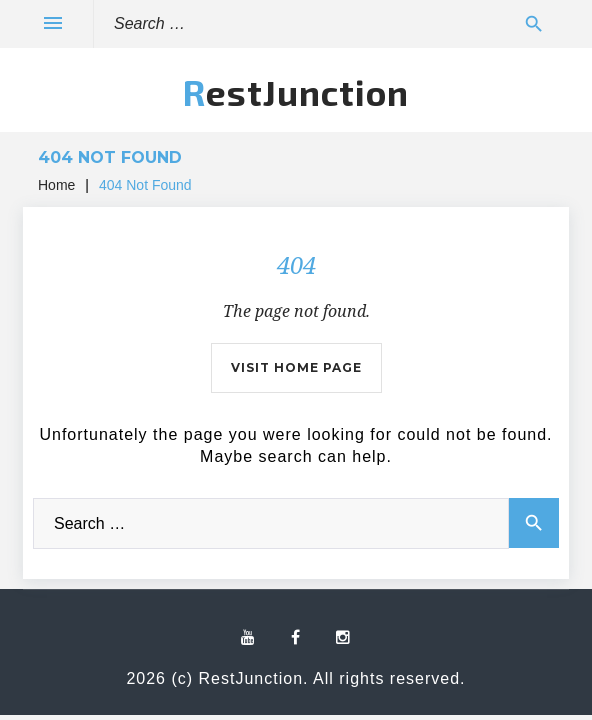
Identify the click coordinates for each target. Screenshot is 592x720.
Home (56, 185)
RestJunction (296, 92)
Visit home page (296, 367)
